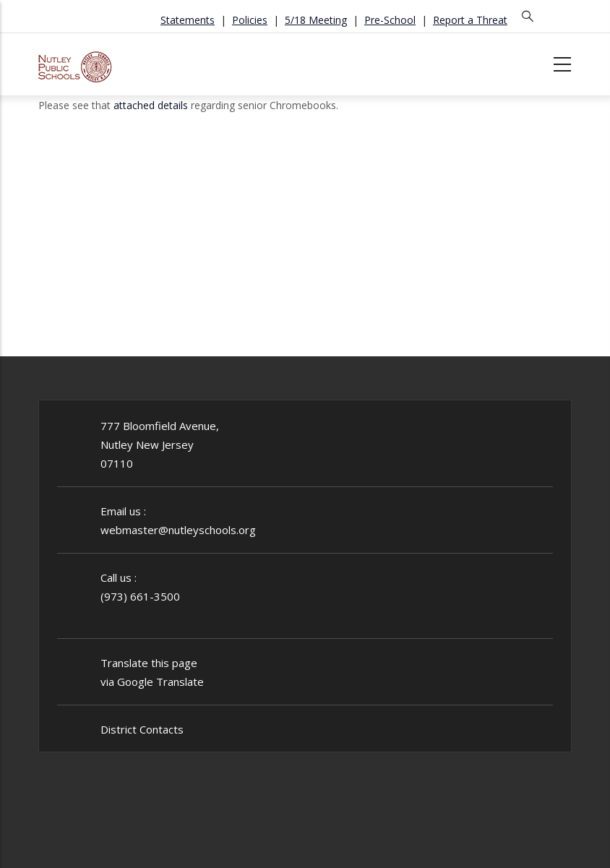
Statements (188, 20)
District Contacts (142, 729)
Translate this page (149, 663)
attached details (151, 105)
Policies (250, 20)
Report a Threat (470, 20)
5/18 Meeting (316, 20)
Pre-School (390, 20)
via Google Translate (152, 682)
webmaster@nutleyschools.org (178, 530)
